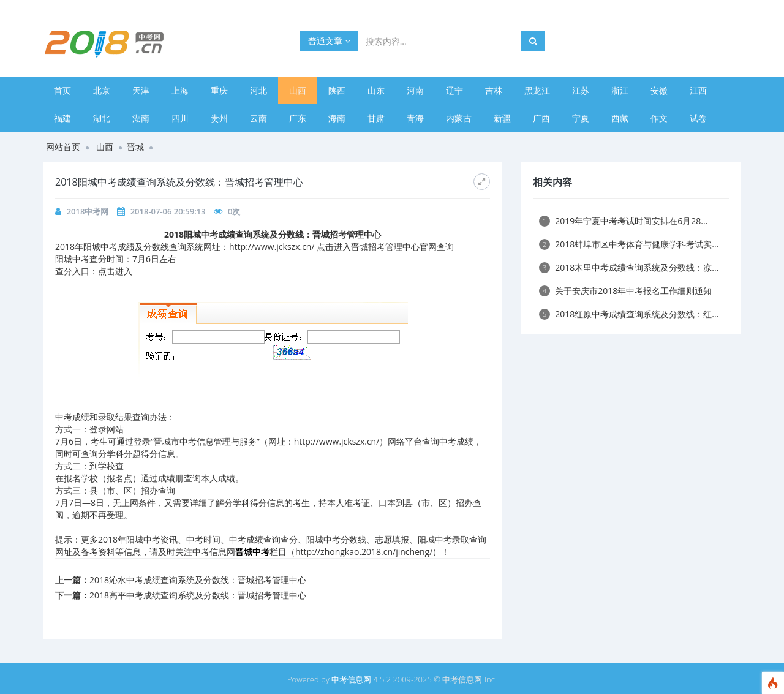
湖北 (102, 118)
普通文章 (329, 41)
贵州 (219, 118)
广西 (541, 118)
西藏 (620, 118)
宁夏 (581, 118)
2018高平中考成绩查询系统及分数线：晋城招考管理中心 (198, 595)
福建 (62, 118)
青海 (415, 118)
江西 (698, 90)
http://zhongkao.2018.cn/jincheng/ (364, 552)
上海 (180, 90)
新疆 (502, 118)
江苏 (581, 90)
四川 (180, 118)
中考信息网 (351, 679)
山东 (376, 90)
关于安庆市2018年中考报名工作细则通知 (625, 291)
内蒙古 (459, 118)
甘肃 (376, 118)
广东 (298, 118)
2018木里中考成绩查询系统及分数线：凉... (629, 267)
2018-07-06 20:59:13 (168, 211)
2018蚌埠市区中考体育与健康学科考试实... (629, 244)
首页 (62, 90)
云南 (258, 118)
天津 (141, 90)
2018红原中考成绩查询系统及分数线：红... (629, 314)
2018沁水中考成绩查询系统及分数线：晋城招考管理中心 (198, 580)
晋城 (135, 147)
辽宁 (454, 90)
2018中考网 (88, 211)
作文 (659, 118)
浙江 (620, 90)
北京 (102, 90)
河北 (258, 90)
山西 (298, 90)
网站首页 (63, 147)
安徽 (659, 90)
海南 (337, 118)
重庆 (219, 90)
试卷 (698, 118)
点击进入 (115, 271)
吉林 (494, 90)
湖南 (141, 118)
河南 (415, 90)
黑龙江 (537, 90)
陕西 (337, 90)
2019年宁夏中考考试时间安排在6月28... (623, 221)
